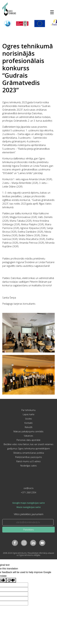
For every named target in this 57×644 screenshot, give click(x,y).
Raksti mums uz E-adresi (28, 461)
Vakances (28, 436)
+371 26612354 (28, 492)
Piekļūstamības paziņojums (29, 457)
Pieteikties (28, 530)
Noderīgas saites (29, 466)
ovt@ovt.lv (28, 488)
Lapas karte (29, 414)
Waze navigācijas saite (28, 507)
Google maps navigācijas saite (28, 503)
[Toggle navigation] (52, 12)
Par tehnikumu (28, 410)
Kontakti (28, 423)
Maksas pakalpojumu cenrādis (28, 431)
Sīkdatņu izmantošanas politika (29, 453)
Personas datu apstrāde (28, 440)
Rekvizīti (29, 427)
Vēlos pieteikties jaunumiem (29, 514)
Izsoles (29, 419)
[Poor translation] (11, 580)
